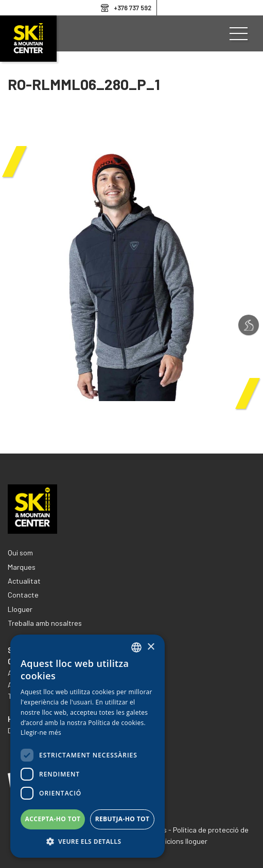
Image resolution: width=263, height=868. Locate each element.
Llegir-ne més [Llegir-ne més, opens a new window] (41, 733)
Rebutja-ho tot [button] (122, 819)
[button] (87, 842)
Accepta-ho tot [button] (53, 819)
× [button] (151, 647)
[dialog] (87, 746)
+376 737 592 (133, 8)
